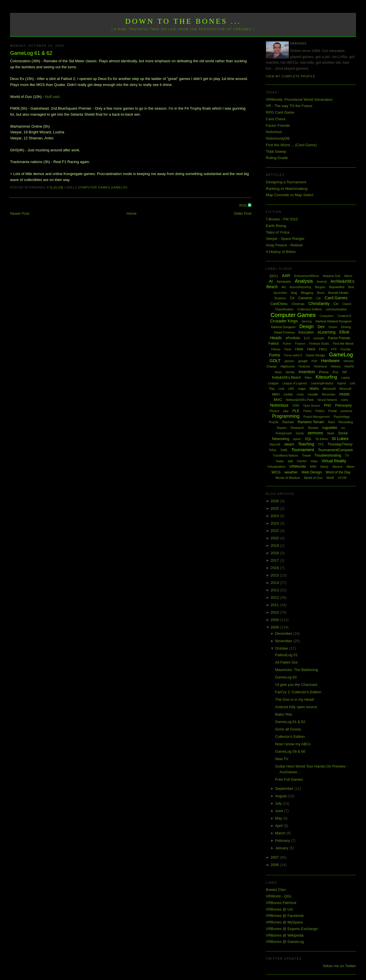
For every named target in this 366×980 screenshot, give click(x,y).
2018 (275, 553)
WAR (313, 467)
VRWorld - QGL (279, 896)
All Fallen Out (286, 662)
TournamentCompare (335, 450)
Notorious (274, 132)
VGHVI (302, 461)
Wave (351, 467)
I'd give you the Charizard (296, 685)
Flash (288, 349)
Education (306, 332)
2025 (275, 508)
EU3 (307, 338)
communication (336, 309)
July (279, 803)
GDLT (275, 361)
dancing (307, 321)
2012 (275, 598)
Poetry (308, 411)
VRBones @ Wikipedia (285, 935)
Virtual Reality (334, 461)
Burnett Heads (338, 293)
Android (322, 282)
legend (342, 383)
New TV (282, 759)
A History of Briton (281, 252)
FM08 (299, 349)
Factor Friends (278, 125)
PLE (296, 411)
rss (343, 428)
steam (289, 444)
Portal (333, 411)
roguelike (330, 428)
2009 (275, 620)
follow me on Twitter (340, 966)
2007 (275, 857)
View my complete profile (291, 76)
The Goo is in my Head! (295, 699)
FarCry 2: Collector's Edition (298, 692)
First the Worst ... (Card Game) (291, 145)
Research (297, 428)
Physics (274, 411)
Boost (321, 293)
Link (281, 389)
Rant (331, 422)
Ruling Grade (277, 158)
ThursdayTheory (340, 444)
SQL (308, 439)
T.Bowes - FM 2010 (282, 219)
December (284, 633)
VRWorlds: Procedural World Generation (299, 100)
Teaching (306, 444)
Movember (329, 394)
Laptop (346, 378)
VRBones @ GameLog (285, 942)
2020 (275, 538)
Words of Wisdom (288, 478)
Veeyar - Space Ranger (285, 239)
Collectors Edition (310, 309)
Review (313, 428)
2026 (275, 501)
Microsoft (329, 389)
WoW (330, 478)
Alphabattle (284, 282)
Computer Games (94, 187)
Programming (286, 416)
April (279, 826)
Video (314, 461)
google (303, 361)
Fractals (346, 349)
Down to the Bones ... (183, 21)
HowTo (349, 366)
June (280, 811)
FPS (334, 349)
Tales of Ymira (278, 232)
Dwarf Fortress (284, 332)
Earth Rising (276, 226)
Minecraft (345, 389)
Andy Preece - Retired (284, 245)
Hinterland (320, 367)
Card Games (336, 298)
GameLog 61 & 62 (31, 53)
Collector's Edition (290, 737)
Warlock (337, 467)
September (285, 789)
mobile (288, 394)
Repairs (282, 428)
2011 (275, 605)
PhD (328, 405)
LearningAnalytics (322, 383)
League (273, 383)
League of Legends (295, 383)
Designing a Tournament (286, 182)
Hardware (330, 361)
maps (302, 389)
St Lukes (340, 438)
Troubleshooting (328, 455)
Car (319, 298)
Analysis (304, 281)
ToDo (273, 450)
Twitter (280, 461)
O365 (296, 406)
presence (346, 411)
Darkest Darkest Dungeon (334, 321)
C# (292, 298)
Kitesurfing (327, 377)
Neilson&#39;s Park (300, 400)
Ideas (278, 372)
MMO (276, 394)
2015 (275, 575)
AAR (286, 276)
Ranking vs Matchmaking (287, 189)
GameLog (120, 187)
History (336, 366)
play (286, 411)
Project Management (317, 417)
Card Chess (276, 119)
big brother (280, 293)
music (345, 394)
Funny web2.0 (293, 355)
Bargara (320, 287)
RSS (244, 205)
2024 (275, 516)
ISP (345, 372)
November (284, 641)
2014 (275, 583)
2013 (275, 590)
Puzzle (274, 422)
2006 (275, 865)
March (281, 833)
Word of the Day (338, 472)
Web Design (312, 472)
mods (300, 394)
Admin (348, 276)
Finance (300, 344)
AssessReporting (300, 287)
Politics (320, 411)
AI (271, 281)
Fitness (276, 349)
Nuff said (52, 97)
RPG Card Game (280, 112)
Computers (327, 316)
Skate (331, 433)
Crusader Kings (284, 321)
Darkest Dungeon (283, 327)
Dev (321, 327)
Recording (346, 422)
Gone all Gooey (288, 729)
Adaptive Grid (332, 276)
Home (132, 213)
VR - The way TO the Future (289, 106)
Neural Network (327, 400)
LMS (291, 389)
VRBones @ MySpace (285, 922)
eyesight (319, 338)
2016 (275, 568)
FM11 (323, 349)
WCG (276, 472)
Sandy (300, 433)
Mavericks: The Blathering (297, 670)
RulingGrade (284, 433)
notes (345, 400)
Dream (333, 327)
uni (290, 461)
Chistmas (298, 304)
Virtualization (276, 467)
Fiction (287, 344)
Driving (346, 327)
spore (297, 439)
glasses (289, 361)
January (282, 848)
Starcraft (275, 444)
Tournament (303, 450)
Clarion (347, 304)
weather (291, 472)
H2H (314, 361)
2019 (275, 546)
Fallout (274, 344)
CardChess (279, 304)
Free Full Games (289, 779)
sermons (315, 433)
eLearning (327, 332)
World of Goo (313, 478)
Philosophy (344, 405)
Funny (275, 355)
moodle (313, 394)
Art (284, 287)
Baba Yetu (284, 714)
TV (347, 455)
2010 (275, 612)
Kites (308, 377)
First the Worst (343, 344)
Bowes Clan (276, 890)
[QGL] (274, 276)
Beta (351, 287)
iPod (335, 372)
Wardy (324, 467)
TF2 (321, 444)
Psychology (342, 417)
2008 (275, 627)
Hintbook (304, 367)
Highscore (288, 366)
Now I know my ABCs (293, 744)
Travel (306, 455)
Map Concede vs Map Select (290, 195)
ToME (284, 450)
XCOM (342, 478)
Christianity (319, 303)
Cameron (305, 298)
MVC (278, 400)
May (279, 818)
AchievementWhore (306, 276)
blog (294, 293)
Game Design (316, 355)
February (283, 841)
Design (307, 327)
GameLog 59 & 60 (290, 751)
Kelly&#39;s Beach (286, 377)
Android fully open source (296, 707)
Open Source (312, 406)
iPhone (324, 372)
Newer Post (20, 213)
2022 (275, 531)
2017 (275, 560)
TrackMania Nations (286, 456)
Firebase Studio (319, 344)
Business (280, 298)
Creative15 (344, 316)
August (281, 796)
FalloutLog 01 (286, 655)
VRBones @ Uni (280, 909)
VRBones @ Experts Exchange (292, 929)
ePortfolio (293, 338)
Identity (290, 372)
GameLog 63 (286, 677)
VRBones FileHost (281, 903)
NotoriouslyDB (278, 138)
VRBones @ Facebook (285, 916)
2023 (275, 523)
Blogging (307, 293)
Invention (307, 372)
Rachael (288, 422)
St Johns (322, 439)
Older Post (243, 213)
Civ (336, 304)
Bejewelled (337, 287)
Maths (314, 389)
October (282, 648)
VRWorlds (298, 466)
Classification (284, 309)
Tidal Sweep (276, 151)
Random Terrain (311, 422)
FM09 (311, 349)
